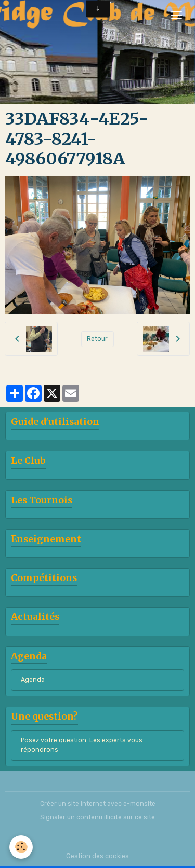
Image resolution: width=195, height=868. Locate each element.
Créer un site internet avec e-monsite (98, 804)
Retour (97, 339)
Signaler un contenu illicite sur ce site (97, 817)
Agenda (33, 680)
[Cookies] (21, 847)
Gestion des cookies (97, 856)
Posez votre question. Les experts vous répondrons (82, 745)
